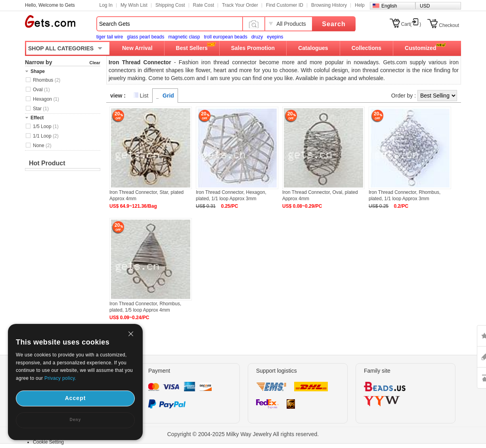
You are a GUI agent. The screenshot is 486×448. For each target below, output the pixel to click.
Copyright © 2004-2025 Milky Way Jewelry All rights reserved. (243, 434)
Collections (366, 48)
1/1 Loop (46, 136)
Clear (95, 63)
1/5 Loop (46, 126)
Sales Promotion (253, 48)
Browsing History (329, 5)
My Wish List (134, 5)
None (42, 146)
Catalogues (313, 48)
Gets (50, 21)
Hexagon (46, 99)
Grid (168, 96)
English (389, 6)
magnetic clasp (184, 37)
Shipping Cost (170, 5)
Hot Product (47, 163)
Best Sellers (192, 48)
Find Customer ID (285, 5)
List (144, 96)
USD (425, 6)
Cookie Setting (48, 442)
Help (360, 5)
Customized (420, 48)
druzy (257, 37)
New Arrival (137, 48)
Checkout (449, 25)
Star (41, 109)
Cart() (411, 24)
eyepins (275, 37)
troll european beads (225, 37)
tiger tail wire (110, 37)
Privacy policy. (60, 378)
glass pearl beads (145, 37)
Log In (106, 5)
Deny (75, 420)
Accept (76, 398)
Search (334, 24)
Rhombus (47, 80)
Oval (41, 90)
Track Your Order (240, 5)
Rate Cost (204, 5)
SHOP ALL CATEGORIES (61, 48)
